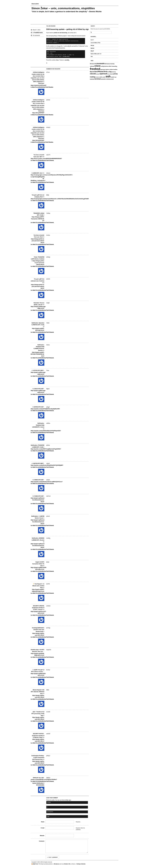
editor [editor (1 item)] (110, 66)
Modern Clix (67, 864)
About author (35, 4)
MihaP (92, 51)
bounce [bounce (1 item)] (108, 64)
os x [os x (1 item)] (109, 74)
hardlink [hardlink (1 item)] (115, 69)
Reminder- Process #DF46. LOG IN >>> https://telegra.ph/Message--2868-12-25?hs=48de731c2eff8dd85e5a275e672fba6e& (42, 307)
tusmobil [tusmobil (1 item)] (103, 79)
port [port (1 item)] (112, 74)
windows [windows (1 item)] (109, 79)
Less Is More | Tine (95, 43)
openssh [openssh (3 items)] (103, 74)
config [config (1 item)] (102, 66)
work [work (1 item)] (112, 79)
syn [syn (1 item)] (115, 77)
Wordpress (57, 864)
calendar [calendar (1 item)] (92, 66)
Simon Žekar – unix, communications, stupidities (63, 8)
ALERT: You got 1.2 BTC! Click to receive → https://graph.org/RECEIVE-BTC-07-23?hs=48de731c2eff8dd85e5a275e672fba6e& (42, 674)
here (57, 60)
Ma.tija (92, 45)
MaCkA (92, 48)
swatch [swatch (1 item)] (113, 77)
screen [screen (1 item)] (97, 77)
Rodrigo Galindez (81, 864)
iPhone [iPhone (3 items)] (101, 72)
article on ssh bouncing (61, 33)
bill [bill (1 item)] (106, 64)
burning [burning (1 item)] (112, 64)
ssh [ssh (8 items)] (108, 76)
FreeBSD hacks (38, 33)
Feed (35, 864)
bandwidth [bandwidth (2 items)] (101, 64)
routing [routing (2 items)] (93, 77)
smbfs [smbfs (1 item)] (101, 77)
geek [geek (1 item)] (102, 69)
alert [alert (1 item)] (93, 64)
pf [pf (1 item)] (110, 74)
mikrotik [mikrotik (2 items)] (93, 74)
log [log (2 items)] (110, 72)
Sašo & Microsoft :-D (96, 54)
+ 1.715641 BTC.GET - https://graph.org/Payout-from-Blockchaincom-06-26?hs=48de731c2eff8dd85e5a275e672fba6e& (42, 500)
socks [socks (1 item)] (104, 77)
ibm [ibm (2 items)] (96, 72)
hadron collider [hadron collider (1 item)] (109, 69)
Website (42, 836)
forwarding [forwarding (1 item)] (114, 66)
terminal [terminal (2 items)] (98, 79)
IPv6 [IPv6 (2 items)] (106, 72)
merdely (67, 60)
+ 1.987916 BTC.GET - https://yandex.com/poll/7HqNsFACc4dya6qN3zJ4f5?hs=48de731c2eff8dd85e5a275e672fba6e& (45, 409)
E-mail (43, 828)
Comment (42, 841)
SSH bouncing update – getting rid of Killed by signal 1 (69, 29)
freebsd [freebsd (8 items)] (95, 69)
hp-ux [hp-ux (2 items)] (92, 72)
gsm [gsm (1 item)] (104, 69)
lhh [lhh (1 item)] (108, 72)
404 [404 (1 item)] (91, 64)
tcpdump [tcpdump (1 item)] (92, 79)
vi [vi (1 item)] (106, 79)
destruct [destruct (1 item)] (106, 66)
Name (43, 822)
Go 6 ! (92, 40)
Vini (92, 56)
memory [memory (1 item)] (114, 72)
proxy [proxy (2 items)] (116, 74)
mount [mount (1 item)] (98, 74)
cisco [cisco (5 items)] (98, 66)
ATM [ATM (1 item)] (95, 64)
